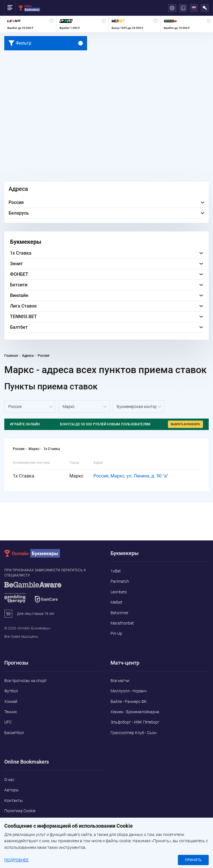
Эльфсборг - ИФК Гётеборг (135, 722)
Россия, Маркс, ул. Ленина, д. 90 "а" (131, 476)
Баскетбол (14, 733)
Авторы (12, 790)
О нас (9, 780)
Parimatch (120, 581)
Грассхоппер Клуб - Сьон (133, 733)
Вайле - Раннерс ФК (129, 701)
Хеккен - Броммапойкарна (135, 712)
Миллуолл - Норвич (128, 691)
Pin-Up (116, 633)
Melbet (116, 602)
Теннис (11, 712)
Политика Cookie (20, 811)
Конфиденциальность (25, 821)
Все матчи (120, 681)
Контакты (14, 800)
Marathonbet (122, 623)
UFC (8, 722)
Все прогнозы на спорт (26, 681)
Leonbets (119, 592)
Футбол (11, 691)
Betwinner (119, 613)
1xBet (116, 571)
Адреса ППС (16, 832)
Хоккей (11, 701)
